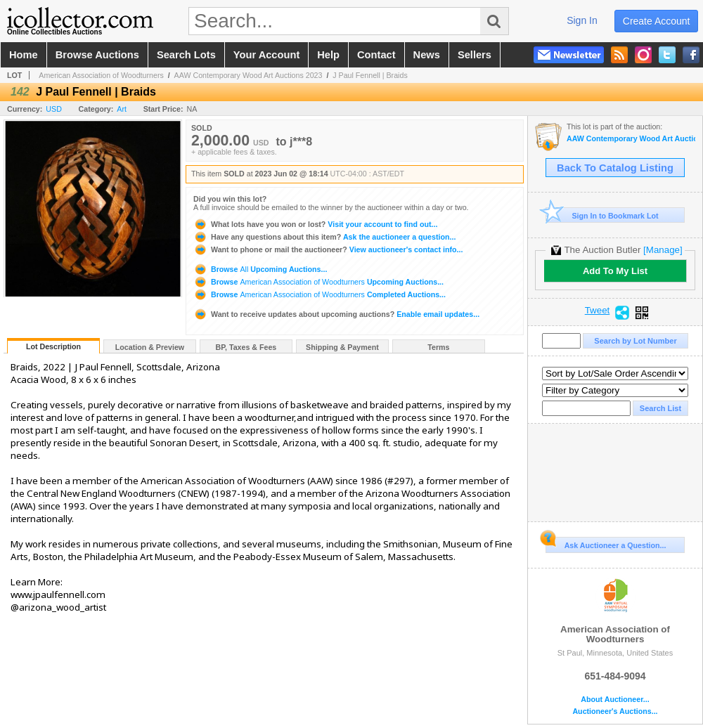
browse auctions (97, 55)
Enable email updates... (336, 314)
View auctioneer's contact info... (328, 249)
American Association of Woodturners (101, 75)
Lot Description (53, 346)
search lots (186, 55)
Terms (438, 347)
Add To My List (615, 271)
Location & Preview (150, 347)
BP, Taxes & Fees (246, 347)
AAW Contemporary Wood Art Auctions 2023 (249, 75)
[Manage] (663, 250)
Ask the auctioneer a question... (324, 237)
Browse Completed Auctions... (320, 294)
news (427, 55)
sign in (582, 20)
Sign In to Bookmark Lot (602, 215)
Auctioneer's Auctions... (615, 711)
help (328, 55)
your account (266, 55)
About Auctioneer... (615, 700)
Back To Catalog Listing (615, 168)
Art (122, 109)
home (24, 55)
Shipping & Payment (342, 347)
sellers (475, 55)
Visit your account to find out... (315, 224)
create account (657, 21)
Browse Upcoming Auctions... (260, 269)
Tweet (598, 311)
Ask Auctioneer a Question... (606, 543)
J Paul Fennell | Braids (370, 75)
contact (376, 55)
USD (54, 109)
